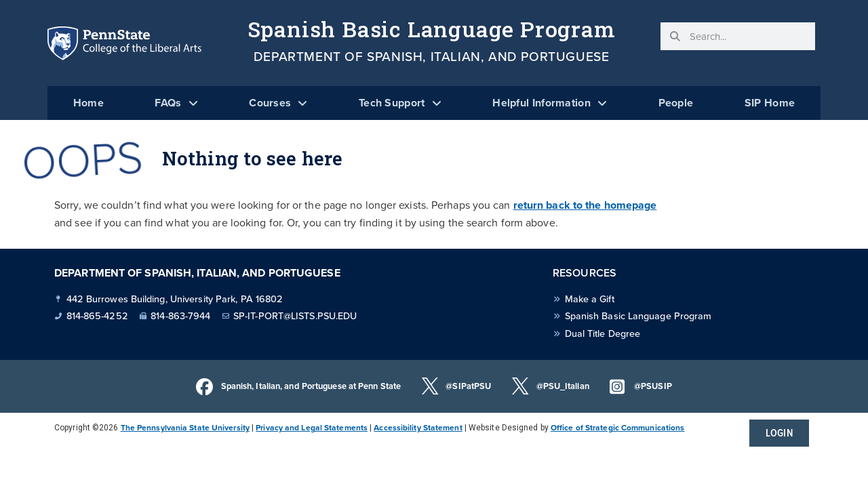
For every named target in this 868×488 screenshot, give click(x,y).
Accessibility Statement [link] (418, 428)
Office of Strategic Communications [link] (617, 428)
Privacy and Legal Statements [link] (312, 428)
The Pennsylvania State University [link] (185, 428)
